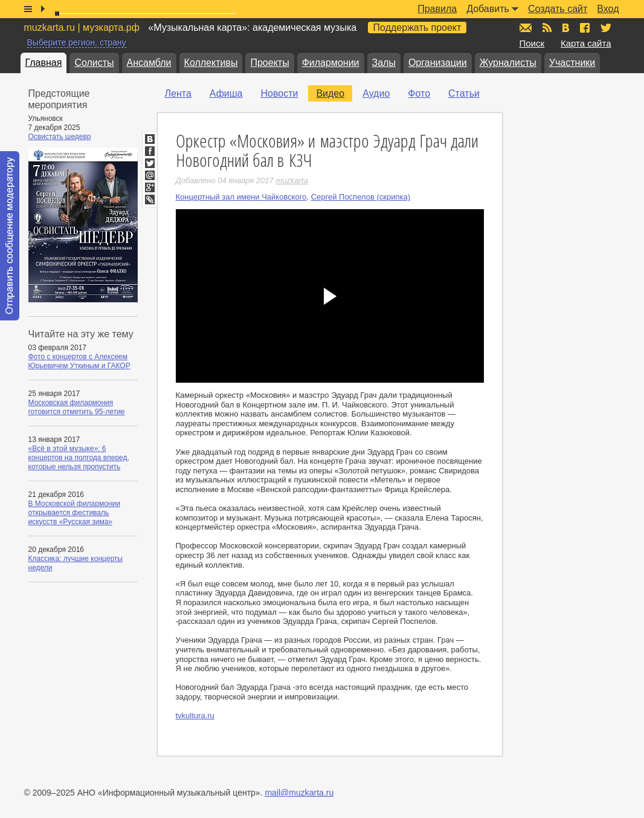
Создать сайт (558, 9)
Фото (419, 93)
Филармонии (331, 63)
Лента (178, 93)
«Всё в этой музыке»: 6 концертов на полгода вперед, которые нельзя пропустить (79, 458)
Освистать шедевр (60, 137)
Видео (330, 93)
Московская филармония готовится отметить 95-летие (77, 407)
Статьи (464, 93)
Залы (384, 63)
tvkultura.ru (195, 716)
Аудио (376, 93)
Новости (279, 93)
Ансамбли (149, 63)
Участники (572, 63)
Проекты (269, 63)
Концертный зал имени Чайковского (241, 197)
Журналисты (508, 63)
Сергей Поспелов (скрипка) (361, 197)
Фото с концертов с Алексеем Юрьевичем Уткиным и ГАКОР (79, 361)
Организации (438, 63)
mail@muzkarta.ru (299, 793)
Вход (608, 9)
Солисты (94, 63)
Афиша (226, 93)
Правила (437, 9)
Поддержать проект (417, 28)
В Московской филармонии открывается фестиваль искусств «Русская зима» (74, 513)
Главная (44, 63)
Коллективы (211, 63)
